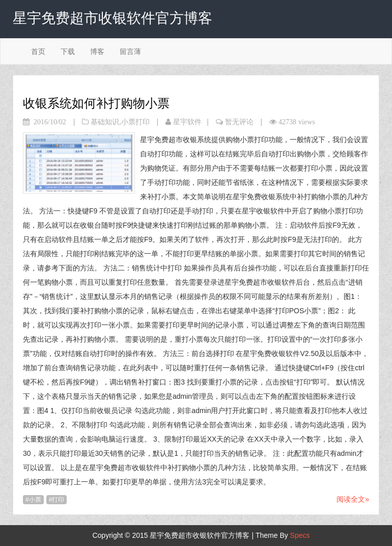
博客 (97, 51)
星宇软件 (187, 122)
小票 (35, 500)
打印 (58, 500)
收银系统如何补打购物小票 (96, 103)
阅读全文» (353, 499)
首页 (38, 51)
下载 (68, 51)
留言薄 (130, 51)
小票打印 (135, 122)
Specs (300, 535)
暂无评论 (239, 122)
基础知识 (105, 122)
